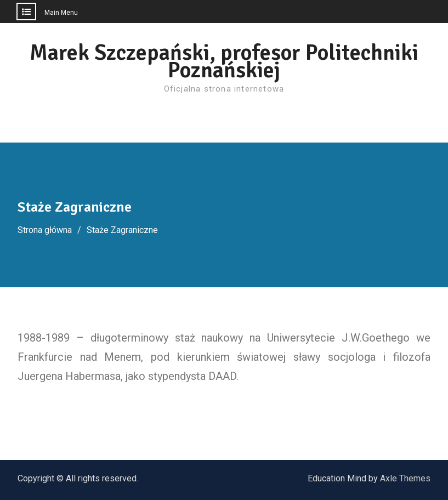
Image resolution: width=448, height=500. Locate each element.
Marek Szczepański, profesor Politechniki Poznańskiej (224, 61)
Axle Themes (405, 478)
